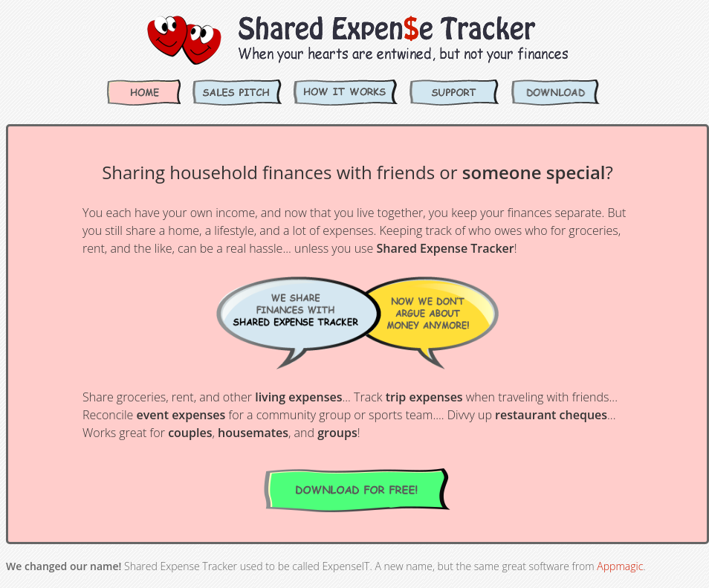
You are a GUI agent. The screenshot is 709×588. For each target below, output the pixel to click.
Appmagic (620, 566)
